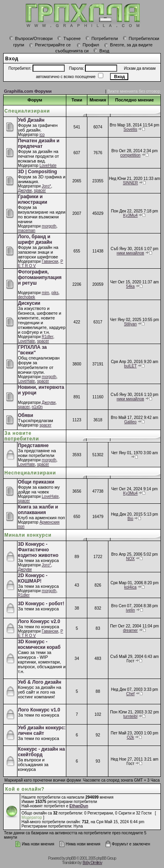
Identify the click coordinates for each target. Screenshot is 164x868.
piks (55, 293)
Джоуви (25, 190)
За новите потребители (22, 436)
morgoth (49, 226)
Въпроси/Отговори (31, 38)
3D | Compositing (38, 172)
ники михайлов (130, 253)
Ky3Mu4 (130, 215)
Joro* (46, 186)
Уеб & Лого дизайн (40, 682)
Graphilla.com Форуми (28, 91)
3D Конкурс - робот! (41, 604)
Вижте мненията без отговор (134, 91)
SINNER (130, 183)
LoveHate (48, 165)
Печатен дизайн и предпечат (39, 143)
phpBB (71, 858)
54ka (130, 286)
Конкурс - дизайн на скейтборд (41, 752)
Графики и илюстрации (33, 199)
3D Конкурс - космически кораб (39, 644)
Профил (88, 45)
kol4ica (130, 587)
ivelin (130, 610)
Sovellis (130, 129)
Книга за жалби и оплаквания (38, 510)
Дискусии (29, 303)
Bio (130, 519)
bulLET (131, 366)
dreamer (130, 630)
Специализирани (27, 111)
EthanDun (79, 806)
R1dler (47, 337)
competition (130, 155)
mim (45, 293)
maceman (27, 230)
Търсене (69, 38)
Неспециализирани (30, 473)
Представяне (33, 445)
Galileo (130, 422)
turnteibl (131, 716)
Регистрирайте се (50, 45)
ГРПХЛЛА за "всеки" (32, 350)
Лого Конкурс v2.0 (39, 621)
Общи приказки (36, 482)
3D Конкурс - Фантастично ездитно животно (38, 550)
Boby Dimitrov (92, 863)
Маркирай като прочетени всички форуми (43, 780)
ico (42, 135)
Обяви (25, 415)
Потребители (102, 38)
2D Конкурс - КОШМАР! (33, 578)
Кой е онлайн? (25, 789)
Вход (101, 51)
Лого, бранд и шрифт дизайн (35, 239)
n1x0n (37, 407)
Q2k (130, 737)
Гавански (50, 261)
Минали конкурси (28, 535)
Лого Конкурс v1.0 (39, 710)
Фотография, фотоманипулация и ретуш (40, 277)
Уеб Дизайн (31, 120)
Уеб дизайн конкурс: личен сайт (42, 730)
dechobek (26, 297)
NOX (130, 559)
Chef (130, 694)
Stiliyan (130, 324)
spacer (40, 190)
